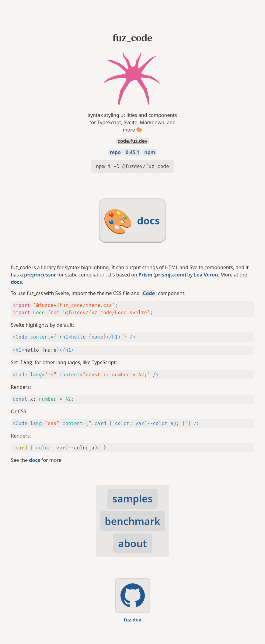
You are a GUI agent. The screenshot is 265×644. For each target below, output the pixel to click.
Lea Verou (206, 275)
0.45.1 (132, 152)
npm (150, 152)
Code (149, 293)
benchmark (132, 521)
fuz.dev (132, 620)
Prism (145, 275)
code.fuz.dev (133, 141)
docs (16, 282)
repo (115, 152)
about (132, 543)
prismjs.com (170, 275)
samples (132, 499)
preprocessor (40, 275)
